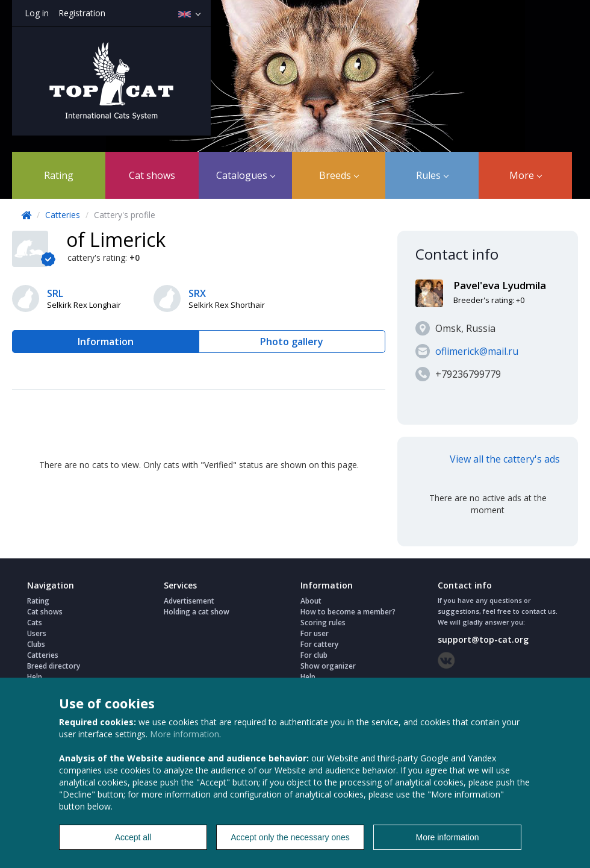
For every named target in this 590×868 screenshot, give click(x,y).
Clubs (36, 644)
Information (106, 342)
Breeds (339, 175)
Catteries (63, 215)
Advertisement (189, 601)
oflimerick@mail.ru (477, 351)
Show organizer (328, 666)
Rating (59, 175)
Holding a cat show (197, 612)
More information (185, 734)
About (311, 601)
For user (315, 633)
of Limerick (116, 239)
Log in (37, 13)
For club (314, 655)
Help (35, 677)
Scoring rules (323, 623)
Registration (82, 13)
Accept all (133, 837)
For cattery (319, 644)
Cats (35, 623)
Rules (432, 175)
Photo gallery (292, 342)
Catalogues (246, 175)
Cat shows (152, 175)
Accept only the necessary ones (290, 837)
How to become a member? (348, 612)
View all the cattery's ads (505, 459)
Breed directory (54, 666)
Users (37, 633)
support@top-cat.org (483, 639)
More (526, 175)
